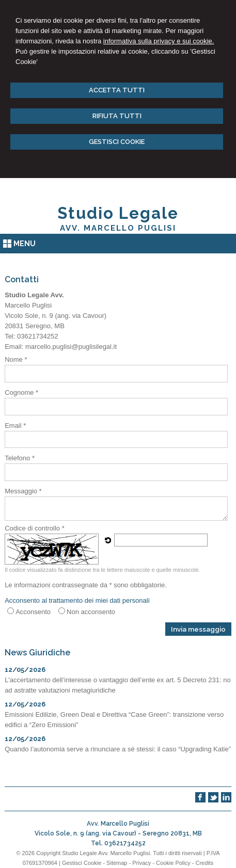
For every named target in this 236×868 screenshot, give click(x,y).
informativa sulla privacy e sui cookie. (159, 41)
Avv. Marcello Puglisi (118, 228)
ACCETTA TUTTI (117, 90)
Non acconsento (91, 612)
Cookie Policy (173, 863)
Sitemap (117, 863)
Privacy (141, 863)
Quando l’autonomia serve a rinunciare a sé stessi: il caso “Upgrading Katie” (118, 749)
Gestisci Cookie (82, 863)
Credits (205, 863)
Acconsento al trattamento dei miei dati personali (77, 600)
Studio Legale (118, 213)
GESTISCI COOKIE (117, 142)
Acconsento (33, 612)
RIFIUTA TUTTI (117, 116)
